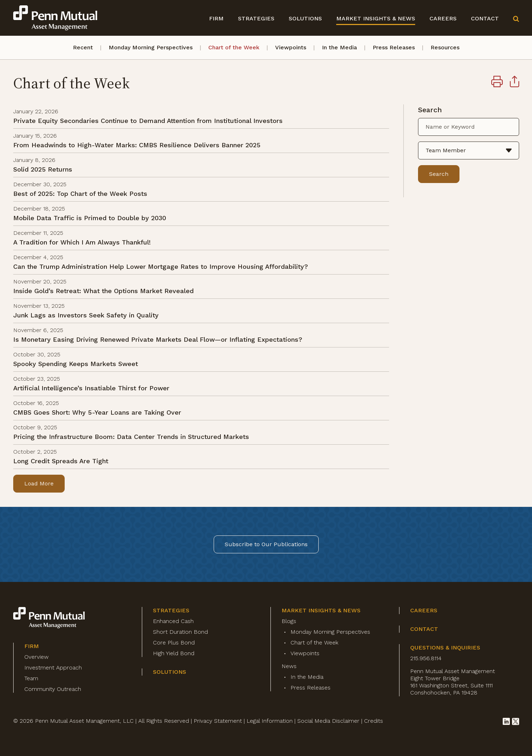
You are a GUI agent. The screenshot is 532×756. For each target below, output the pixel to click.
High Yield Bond (174, 653)
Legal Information (270, 721)
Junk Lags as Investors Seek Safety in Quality (86, 315)
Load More (39, 483)
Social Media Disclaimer (328, 721)
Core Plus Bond (174, 643)
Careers (443, 18)
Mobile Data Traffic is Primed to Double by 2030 (90, 218)
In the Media (339, 47)
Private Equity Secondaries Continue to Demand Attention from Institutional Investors (148, 121)
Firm (216, 18)
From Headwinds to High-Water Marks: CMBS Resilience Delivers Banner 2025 (137, 145)
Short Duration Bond (180, 632)
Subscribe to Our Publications (266, 544)
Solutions (305, 18)
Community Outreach (53, 689)
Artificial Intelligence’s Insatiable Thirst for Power (91, 388)
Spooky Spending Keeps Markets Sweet (76, 364)
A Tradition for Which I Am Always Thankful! (82, 242)
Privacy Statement (218, 721)
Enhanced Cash (173, 621)
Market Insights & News (376, 18)
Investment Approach (53, 668)
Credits (374, 721)
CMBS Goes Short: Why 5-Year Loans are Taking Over (97, 412)
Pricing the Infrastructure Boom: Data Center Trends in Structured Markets (131, 437)
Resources (445, 47)
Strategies (256, 18)
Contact (485, 18)
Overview (36, 657)
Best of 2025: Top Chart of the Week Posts (80, 194)
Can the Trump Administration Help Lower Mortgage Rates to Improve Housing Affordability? (161, 266)
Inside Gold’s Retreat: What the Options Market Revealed (103, 291)
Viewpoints (291, 47)
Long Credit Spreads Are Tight (61, 461)
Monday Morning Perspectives (151, 47)
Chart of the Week (234, 47)
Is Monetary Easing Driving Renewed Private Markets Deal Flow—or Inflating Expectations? (158, 339)
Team (31, 678)
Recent (83, 47)
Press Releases (394, 47)
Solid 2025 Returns (43, 169)
